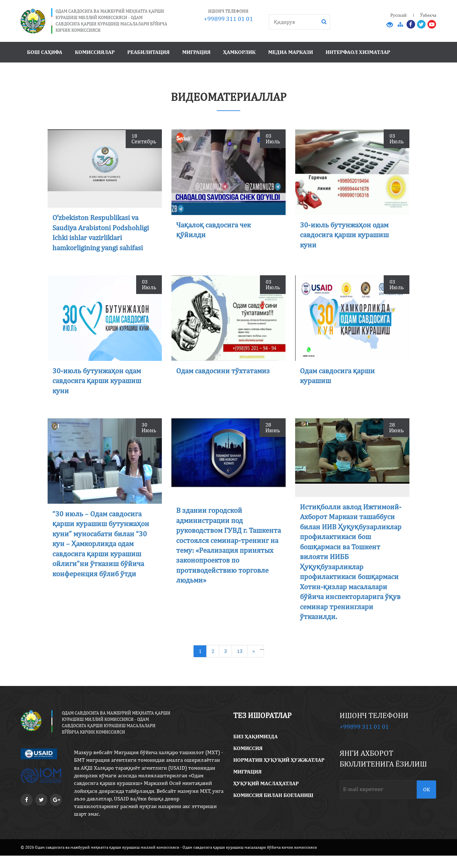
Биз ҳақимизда (255, 749)
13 (240, 663)
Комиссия (248, 761)
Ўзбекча (428, 15)
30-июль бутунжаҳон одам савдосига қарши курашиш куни (346, 234)
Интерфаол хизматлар (358, 52)
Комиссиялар (95, 52)
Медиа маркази (291, 52)
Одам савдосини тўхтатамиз (225, 372)
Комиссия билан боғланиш (273, 808)
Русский (398, 15)
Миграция (196, 52)
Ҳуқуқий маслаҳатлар (266, 796)
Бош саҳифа (45, 52)
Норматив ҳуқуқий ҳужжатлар (279, 773)
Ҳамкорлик (239, 52)
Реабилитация (148, 52)
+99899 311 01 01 (228, 19)
